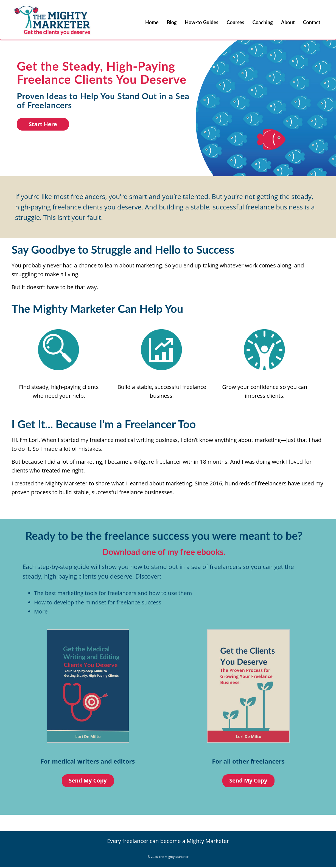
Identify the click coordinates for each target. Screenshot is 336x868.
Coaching (263, 22)
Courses (235, 22)
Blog (172, 22)
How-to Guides (202, 22)
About (288, 22)
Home (152, 22)
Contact (312, 22)
